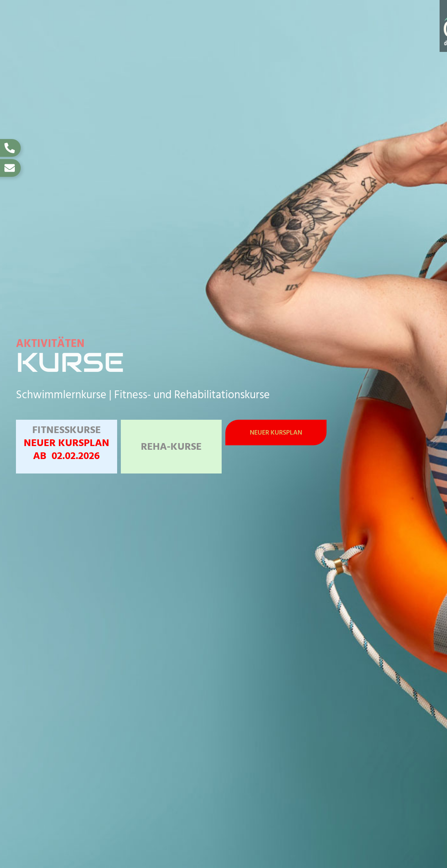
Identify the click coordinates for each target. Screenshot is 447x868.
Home (99, 17)
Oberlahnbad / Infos (160, 17)
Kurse (298, 17)
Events (337, 17)
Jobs (429, 17)
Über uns (419, 34)
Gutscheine (386, 17)
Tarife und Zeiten (241, 17)
